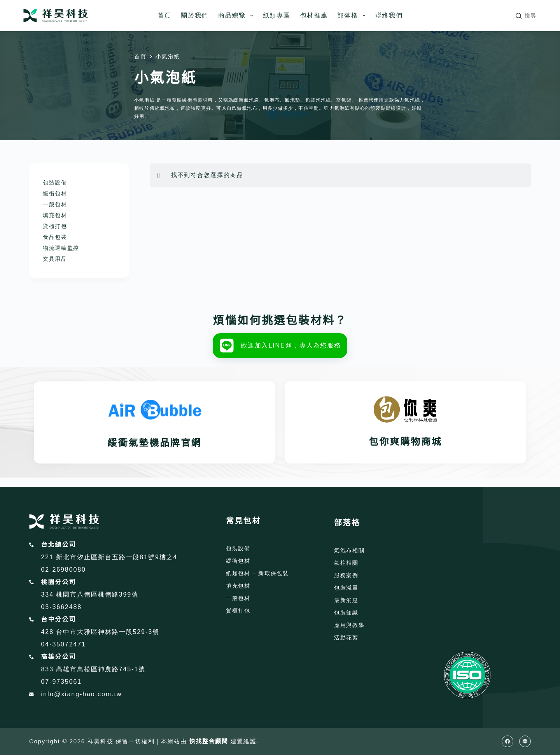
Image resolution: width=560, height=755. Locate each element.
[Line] (525, 741)
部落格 (353, 16)
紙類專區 (277, 15)
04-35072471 (64, 644)
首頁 (164, 15)
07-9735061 (62, 682)
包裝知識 (346, 613)
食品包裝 (55, 237)
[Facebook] (507, 741)
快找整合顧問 (209, 741)
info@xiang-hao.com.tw (82, 694)
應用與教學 (349, 625)
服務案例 (346, 575)
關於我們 (195, 15)
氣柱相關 (346, 563)
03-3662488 (62, 607)
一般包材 (55, 204)
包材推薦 (314, 15)
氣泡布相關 (349, 550)
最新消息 (346, 600)
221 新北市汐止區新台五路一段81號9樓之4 (109, 557)
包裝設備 (55, 183)
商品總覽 (237, 16)
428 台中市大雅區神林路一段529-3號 (100, 632)
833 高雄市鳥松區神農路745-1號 (94, 669)
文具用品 (55, 259)
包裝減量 (346, 588)
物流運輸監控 (61, 248)
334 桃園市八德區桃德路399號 (90, 594)
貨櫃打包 (55, 226)
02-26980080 (64, 570)
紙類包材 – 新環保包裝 (257, 573)
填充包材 (55, 215)
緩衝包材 (55, 193)
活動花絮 (346, 637)
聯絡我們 (389, 15)
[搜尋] (526, 16)
